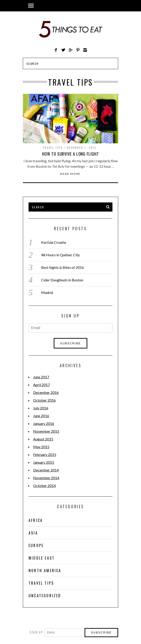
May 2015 (41, 447)
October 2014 (44, 486)
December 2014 (46, 470)
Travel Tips (53, 148)
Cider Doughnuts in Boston (62, 280)
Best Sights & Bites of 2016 (63, 267)
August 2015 (43, 439)
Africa (36, 520)
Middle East (42, 558)
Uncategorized (45, 596)
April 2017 (41, 385)
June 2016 (41, 416)
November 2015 (46, 431)
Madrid (47, 292)
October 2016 (44, 400)
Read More (70, 174)
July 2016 (41, 408)
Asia (33, 533)
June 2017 (41, 377)
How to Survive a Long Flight (70, 154)
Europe (36, 545)
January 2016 (44, 423)
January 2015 (44, 462)
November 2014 (46, 478)
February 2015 (45, 454)
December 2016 (46, 392)
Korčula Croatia (53, 242)
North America (45, 571)
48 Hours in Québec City (60, 255)
